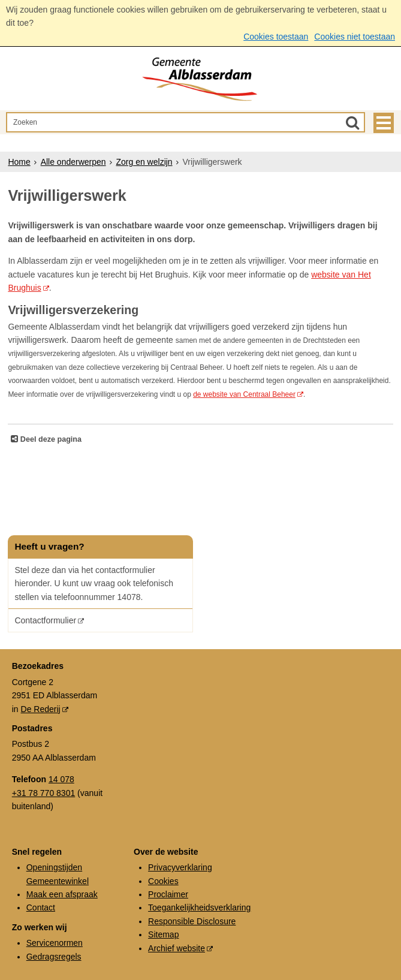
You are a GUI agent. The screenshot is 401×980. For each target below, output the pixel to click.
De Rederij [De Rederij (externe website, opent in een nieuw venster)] (41, 709)
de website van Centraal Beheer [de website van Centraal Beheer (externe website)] (244, 394)
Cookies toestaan (276, 37)
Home (19, 162)
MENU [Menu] (384, 123)
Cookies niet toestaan (355, 37)
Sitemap (163, 934)
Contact (41, 907)
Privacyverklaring (180, 867)
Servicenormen (55, 943)
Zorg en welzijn (144, 162)
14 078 (61, 779)
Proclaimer (168, 894)
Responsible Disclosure (192, 921)
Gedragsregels (54, 957)
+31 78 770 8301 (44, 793)
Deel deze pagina (50, 439)
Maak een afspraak (62, 894)
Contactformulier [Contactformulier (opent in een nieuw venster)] (45, 620)
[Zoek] (352, 122)
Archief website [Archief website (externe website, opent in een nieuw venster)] (177, 948)
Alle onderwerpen (73, 162)
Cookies (163, 881)
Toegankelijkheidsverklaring (199, 907)
